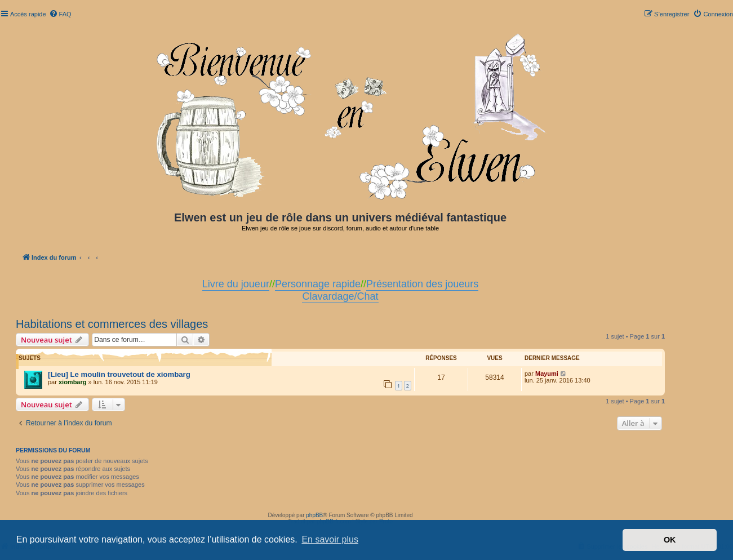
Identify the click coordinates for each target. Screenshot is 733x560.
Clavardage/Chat (340, 296)
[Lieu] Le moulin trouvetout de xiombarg (119, 374)
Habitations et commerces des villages (112, 324)
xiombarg (73, 382)
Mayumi (547, 374)
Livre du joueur (236, 284)
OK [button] (670, 540)
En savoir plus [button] (330, 539)
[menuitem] (60, 14)
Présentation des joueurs (422, 284)
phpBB (314, 515)
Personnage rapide (318, 284)
